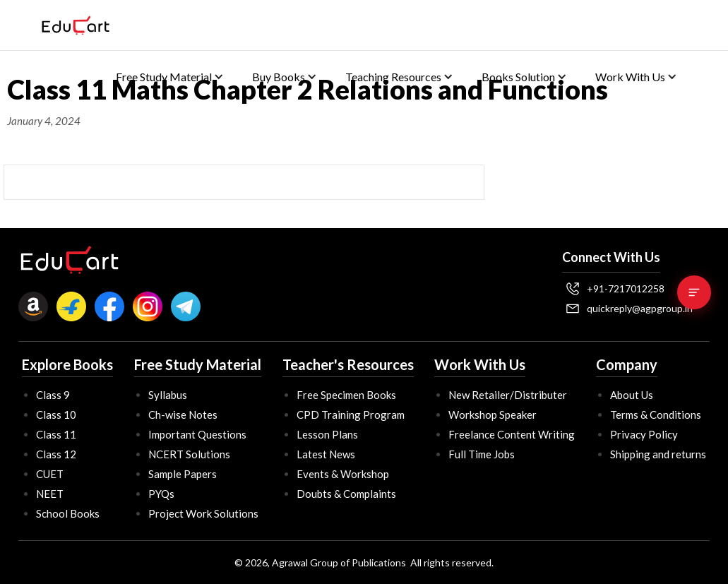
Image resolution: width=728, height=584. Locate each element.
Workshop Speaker (493, 415)
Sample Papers (183, 474)
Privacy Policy (644, 434)
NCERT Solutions (189, 454)
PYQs (161, 494)
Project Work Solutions (203, 513)
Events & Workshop (343, 474)
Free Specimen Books (346, 395)
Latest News (326, 454)
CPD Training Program (351, 415)
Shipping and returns (658, 454)
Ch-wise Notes (183, 415)
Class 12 (56, 454)
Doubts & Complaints (346, 494)
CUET (50, 474)
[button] (170, 77)
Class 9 (53, 395)
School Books (68, 513)
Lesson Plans (327, 434)
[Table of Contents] (694, 292)
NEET (50, 494)
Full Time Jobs (482, 454)
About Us (632, 395)
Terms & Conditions (656, 415)
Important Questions (197, 434)
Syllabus (168, 395)
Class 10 (56, 415)
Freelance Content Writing (512, 434)
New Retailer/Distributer (508, 395)
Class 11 (56, 434)
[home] (76, 25)
